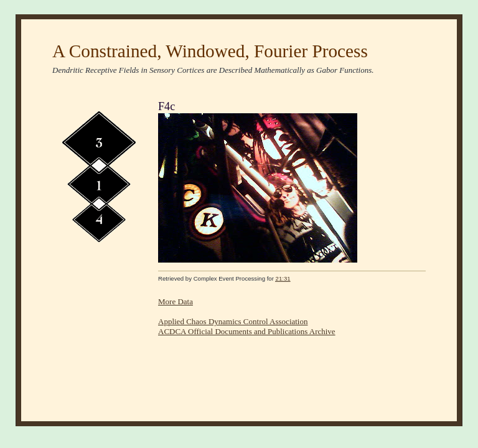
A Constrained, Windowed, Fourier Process (210, 51)
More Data (176, 301)
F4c (166, 106)
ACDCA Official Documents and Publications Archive (247, 331)
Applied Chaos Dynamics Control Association (233, 321)
